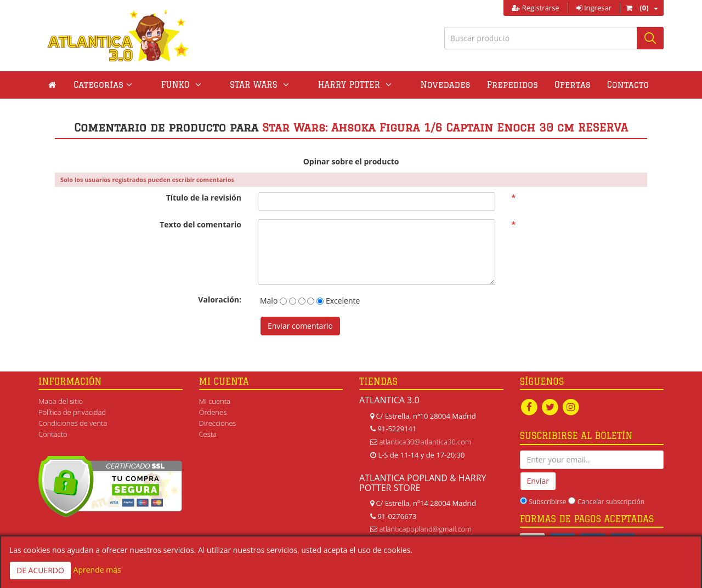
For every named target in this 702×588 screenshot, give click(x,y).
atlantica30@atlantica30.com (425, 442)
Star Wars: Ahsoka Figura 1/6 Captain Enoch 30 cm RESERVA (445, 127)
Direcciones (218, 423)
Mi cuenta (215, 401)
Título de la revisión (204, 198)
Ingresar (594, 8)
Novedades (394, 85)
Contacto (576, 85)
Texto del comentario (200, 224)
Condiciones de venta (73, 423)
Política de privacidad (72, 412)
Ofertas (522, 85)
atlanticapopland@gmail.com (425, 529)
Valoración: (220, 299)
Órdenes (213, 412)
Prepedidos (461, 85)
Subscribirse (547, 502)
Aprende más (97, 570)
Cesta (208, 434)
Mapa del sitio (61, 401)
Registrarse (535, 8)
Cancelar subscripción (611, 502)
